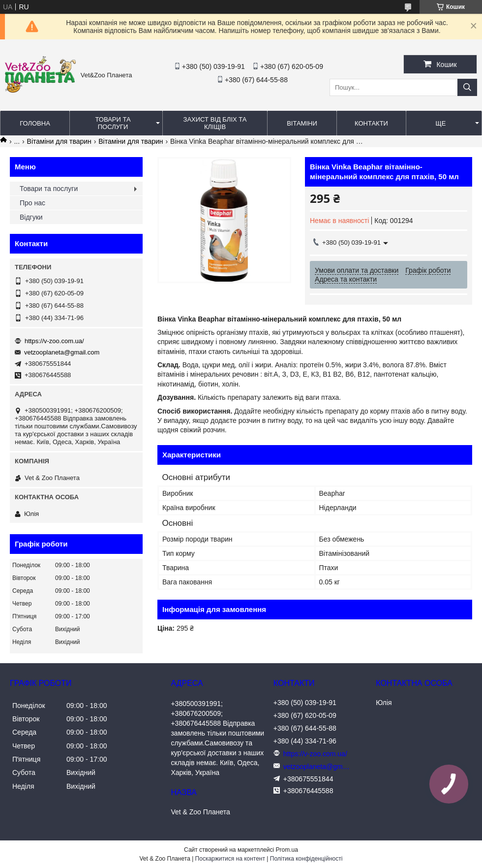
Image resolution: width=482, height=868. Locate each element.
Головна (35, 123)
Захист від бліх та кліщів (215, 123)
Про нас (32, 203)
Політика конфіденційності (306, 859)
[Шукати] (467, 87)
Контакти (371, 123)
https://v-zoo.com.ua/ (54, 341)
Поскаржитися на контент (230, 859)
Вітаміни (302, 123)
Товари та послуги (113, 123)
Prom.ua (287, 850)
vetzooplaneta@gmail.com (62, 352)
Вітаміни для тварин (59, 141)
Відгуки (31, 217)
